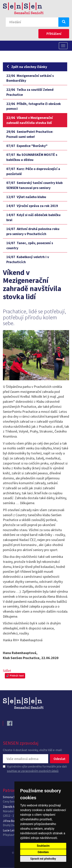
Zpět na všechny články (27, 67)
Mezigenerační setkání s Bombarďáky (30, 78)
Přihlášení (54, 34)
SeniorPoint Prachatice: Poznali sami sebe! (30, 134)
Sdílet (7, 671)
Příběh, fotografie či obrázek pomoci (34, 106)
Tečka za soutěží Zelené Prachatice (30, 92)
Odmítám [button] (43, 852)
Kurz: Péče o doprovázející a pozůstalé (33, 171)
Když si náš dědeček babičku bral (33, 217)
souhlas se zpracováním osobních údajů (33, 771)
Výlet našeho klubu (26, 197)
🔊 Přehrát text (15, 676)
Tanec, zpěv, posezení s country (30, 245)
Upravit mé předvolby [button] (43, 859)
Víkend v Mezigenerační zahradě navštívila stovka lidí (30, 120)
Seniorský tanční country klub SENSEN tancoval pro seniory (34, 185)
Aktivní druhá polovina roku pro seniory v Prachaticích (33, 231)
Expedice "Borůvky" (27, 146)
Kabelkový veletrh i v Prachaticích (28, 259)
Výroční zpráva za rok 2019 (32, 206)
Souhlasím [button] (43, 846)
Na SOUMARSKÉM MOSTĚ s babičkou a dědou (32, 157)
